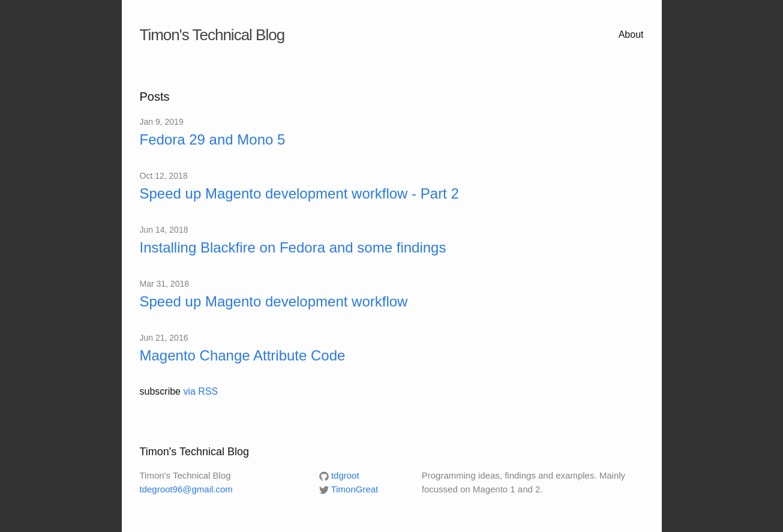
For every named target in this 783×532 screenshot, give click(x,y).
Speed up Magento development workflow (274, 301)
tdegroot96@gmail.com (186, 489)
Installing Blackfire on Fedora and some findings (293, 247)
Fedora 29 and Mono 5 (213, 139)
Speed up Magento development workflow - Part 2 (299, 193)
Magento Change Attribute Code (243, 355)
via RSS (200, 391)
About (631, 34)
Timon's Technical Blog (212, 35)
